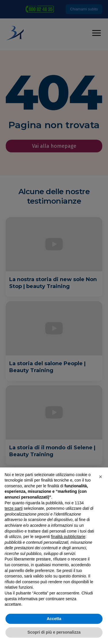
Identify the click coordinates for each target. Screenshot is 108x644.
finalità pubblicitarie (68, 537)
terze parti (14, 508)
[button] (101, 477)
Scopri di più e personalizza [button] (54, 632)
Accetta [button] (54, 619)
